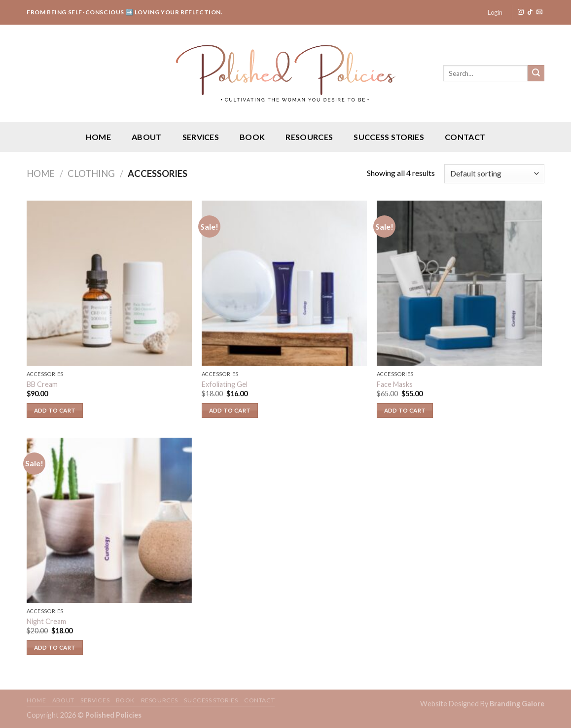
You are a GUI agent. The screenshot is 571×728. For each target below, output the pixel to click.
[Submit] (536, 73)
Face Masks (395, 384)
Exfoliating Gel (225, 384)
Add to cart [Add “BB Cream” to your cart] (55, 410)
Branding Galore (517, 704)
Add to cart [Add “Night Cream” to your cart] (55, 647)
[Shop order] (494, 174)
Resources (309, 137)
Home (98, 137)
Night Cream (46, 621)
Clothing (91, 173)
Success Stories (389, 137)
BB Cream (42, 384)
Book (252, 137)
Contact (465, 137)
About (147, 137)
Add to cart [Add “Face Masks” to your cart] (405, 410)
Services (201, 137)
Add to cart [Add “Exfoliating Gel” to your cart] (230, 410)
